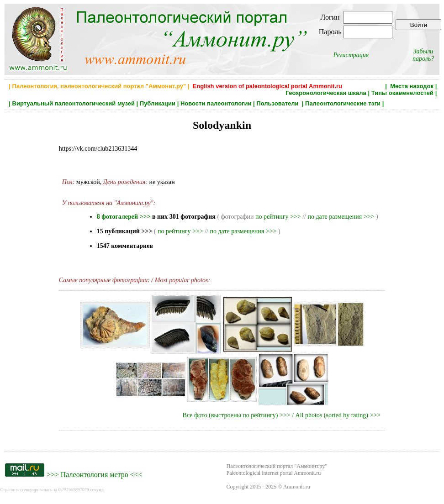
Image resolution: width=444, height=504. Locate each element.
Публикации (158, 103)
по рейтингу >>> (278, 217)
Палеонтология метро (95, 475)
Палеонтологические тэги (343, 103)
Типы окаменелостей (402, 93)
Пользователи (278, 103)
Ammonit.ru (297, 487)
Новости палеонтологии (216, 103)
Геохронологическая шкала (326, 93)
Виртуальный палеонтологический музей (74, 103)
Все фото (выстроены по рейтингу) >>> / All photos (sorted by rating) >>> (282, 415)
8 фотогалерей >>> (124, 217)
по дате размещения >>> (341, 217)
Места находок (412, 86)
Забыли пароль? (423, 55)
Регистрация (351, 55)
